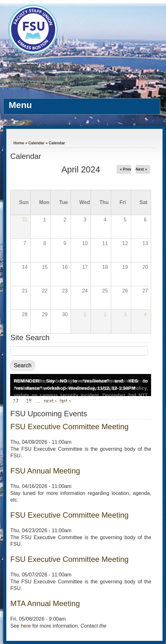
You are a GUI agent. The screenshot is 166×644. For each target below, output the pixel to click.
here (26, 626)
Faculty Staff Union (46, 66)
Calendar (36, 143)
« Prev (125, 169)
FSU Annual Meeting (45, 471)
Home (19, 143)
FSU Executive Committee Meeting (69, 427)
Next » (141, 169)
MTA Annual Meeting (45, 603)
